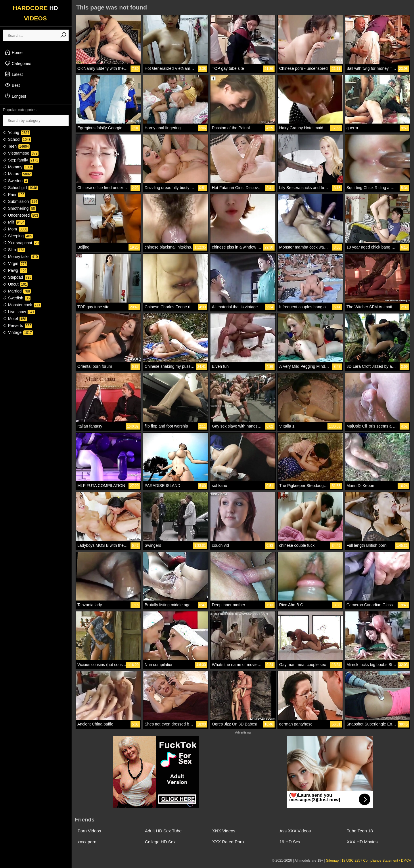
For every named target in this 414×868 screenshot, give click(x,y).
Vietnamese (21, 153)
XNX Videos (224, 831)
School (17, 139)
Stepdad (18, 277)
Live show (19, 312)
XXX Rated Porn (228, 842)
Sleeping (18, 236)
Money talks (21, 257)
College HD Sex (160, 842)
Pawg (15, 270)
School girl (20, 188)
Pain (14, 195)
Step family (21, 160)
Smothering (19, 208)
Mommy (18, 167)
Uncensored (21, 215)
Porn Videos (89, 831)
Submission (20, 201)
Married (17, 291)
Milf (14, 222)
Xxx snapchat (21, 243)
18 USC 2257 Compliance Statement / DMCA (376, 861)
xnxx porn (87, 842)
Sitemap (332, 861)
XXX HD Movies (362, 842)
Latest (14, 74)
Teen (16, 146)
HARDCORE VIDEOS (35, 13)
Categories (18, 63)
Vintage (18, 332)
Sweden (15, 181)
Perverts (18, 326)
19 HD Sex (290, 842)
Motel (15, 319)
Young (17, 132)
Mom (16, 229)
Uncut (15, 284)
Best (12, 85)
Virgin (15, 263)
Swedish (17, 298)
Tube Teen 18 (360, 831)
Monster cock (22, 305)
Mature (17, 174)
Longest (15, 96)
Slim (14, 250)
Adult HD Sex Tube (163, 831)
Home (13, 52)
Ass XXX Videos (295, 831)
